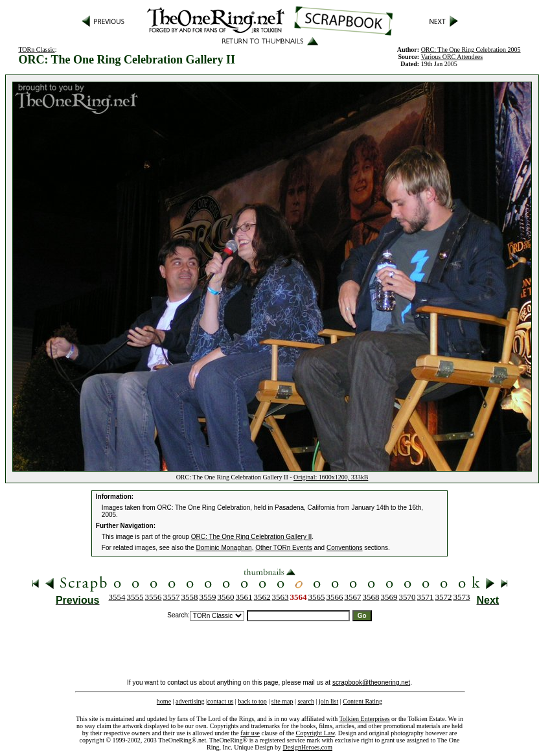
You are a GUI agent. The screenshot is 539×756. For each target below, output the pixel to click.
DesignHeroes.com (308, 747)
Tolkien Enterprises (365, 719)
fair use (250, 733)
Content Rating (362, 701)
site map (282, 701)
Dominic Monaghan (224, 548)
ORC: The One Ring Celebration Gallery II (252, 537)
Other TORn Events (283, 548)
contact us (220, 701)
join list (328, 701)
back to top (252, 701)
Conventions (345, 548)
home (164, 701)
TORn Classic (36, 50)
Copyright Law (315, 733)
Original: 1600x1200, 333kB (331, 477)
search (306, 701)
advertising (190, 701)
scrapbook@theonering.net (371, 682)
